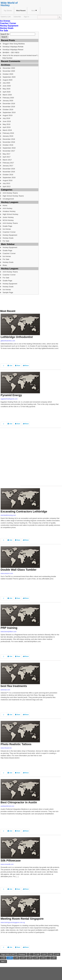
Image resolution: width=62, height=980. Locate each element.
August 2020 (8, 80)
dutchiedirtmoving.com (8, 515)
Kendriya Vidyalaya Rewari (13, 50)
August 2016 (8, 180)
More (34, 11)
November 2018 (9, 142)
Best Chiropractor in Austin (19, 802)
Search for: (5, 34)
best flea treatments (14, 686)
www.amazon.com (7, 573)
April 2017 (7, 157)
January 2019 (8, 136)
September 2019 (9, 112)
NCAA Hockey (8, 220)
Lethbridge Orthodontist (17, 337)
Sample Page (8, 292)
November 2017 (9, 151)
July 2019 (6, 118)
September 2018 (9, 148)
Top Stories (8, 11)
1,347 (54, 958)
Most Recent (21, 11)
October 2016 (8, 175)
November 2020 (9, 71)
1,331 (44, 954)
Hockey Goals (7, 28)
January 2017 (8, 166)
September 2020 (9, 77)
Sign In (26, 17)
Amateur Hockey (9, 211)
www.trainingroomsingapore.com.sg (13, 922)
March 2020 (7, 95)
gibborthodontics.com (8, 341)
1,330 (37, 954)
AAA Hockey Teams (10, 193)
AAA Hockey (7, 208)
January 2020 (8, 101)
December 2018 (9, 139)
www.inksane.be (6, 748)
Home (5, 205)
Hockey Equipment (9, 26)
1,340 (43, 958)
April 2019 (7, 127)
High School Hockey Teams (13, 196)
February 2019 (8, 133)
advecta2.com (5, 690)
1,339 (36, 958)
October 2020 (8, 74)
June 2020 (7, 86)
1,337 (23, 958)
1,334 (3, 958)
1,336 (16, 958)
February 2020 (8, 98)
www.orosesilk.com (7, 864)
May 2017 (6, 154)
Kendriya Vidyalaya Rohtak (13, 47)
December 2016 (9, 169)
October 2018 (8, 145)
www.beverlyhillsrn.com (9, 632)
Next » (3, 961)
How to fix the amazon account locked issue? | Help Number (20, 57)
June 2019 (7, 121)
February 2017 (8, 163)
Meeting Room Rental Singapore (22, 919)
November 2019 (9, 107)
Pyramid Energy (11, 395)
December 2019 (9, 104)
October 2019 (8, 110)
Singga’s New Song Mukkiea (14, 44)
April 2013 (7, 186)
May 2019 (6, 124)
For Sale (4, 31)
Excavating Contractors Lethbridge (24, 511)
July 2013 (6, 183)
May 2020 (6, 89)
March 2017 (7, 160)
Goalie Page (7, 226)
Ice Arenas (5, 21)
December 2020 (9, 68)
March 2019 (7, 130)
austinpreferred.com (7, 806)
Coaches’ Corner (8, 23)
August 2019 (8, 115)
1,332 (50, 954)
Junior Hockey (8, 217)
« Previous (21, 954)
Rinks (5, 265)
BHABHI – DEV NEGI (11, 52)
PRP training (9, 628)
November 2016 (9, 172)
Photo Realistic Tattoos (16, 744)
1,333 (57, 954)
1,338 (30, 958)
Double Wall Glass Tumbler (19, 570)
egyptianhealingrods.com (9, 399)
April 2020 (7, 92)
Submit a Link (6, 17)
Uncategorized (8, 199)
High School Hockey (10, 214)
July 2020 (6, 83)
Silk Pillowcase (11, 861)
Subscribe (17, 17)
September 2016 (9, 178)
